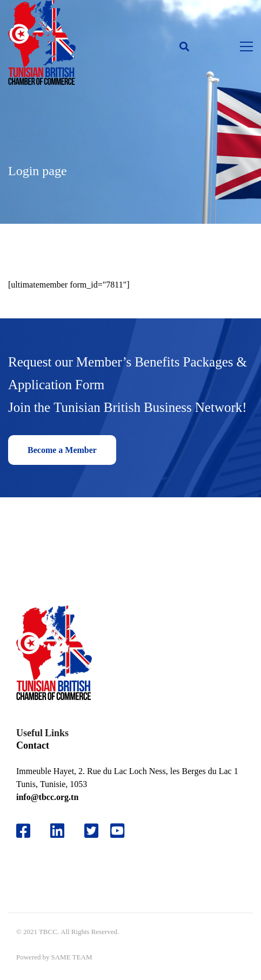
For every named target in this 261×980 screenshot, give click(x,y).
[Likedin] (57, 831)
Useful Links (42, 733)
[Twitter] (91, 831)
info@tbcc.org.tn (47, 797)
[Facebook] (23, 831)
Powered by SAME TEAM (54, 957)
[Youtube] (121, 831)
